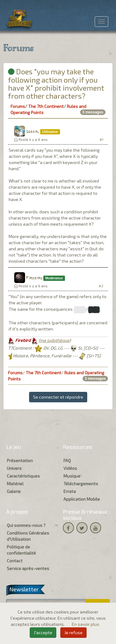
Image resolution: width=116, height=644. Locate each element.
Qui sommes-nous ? (26, 525)
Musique (72, 476)
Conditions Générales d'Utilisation (28, 536)
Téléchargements (81, 484)
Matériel (15, 484)
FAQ (67, 460)
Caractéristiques (23, 476)
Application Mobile (82, 499)
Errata (70, 491)
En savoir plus (86, 624)
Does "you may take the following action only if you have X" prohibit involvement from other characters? (56, 84)
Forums (18, 106)
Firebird (34, 278)
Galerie (14, 491)
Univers (14, 468)
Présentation (20, 460)
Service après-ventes (28, 568)
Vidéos (70, 468)
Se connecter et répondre (58, 397)
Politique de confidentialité (21, 550)
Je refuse (73, 632)
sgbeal (33, 132)
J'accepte (43, 632)
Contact (15, 561)
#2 (101, 286)
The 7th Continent (46, 106)
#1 (101, 139)
